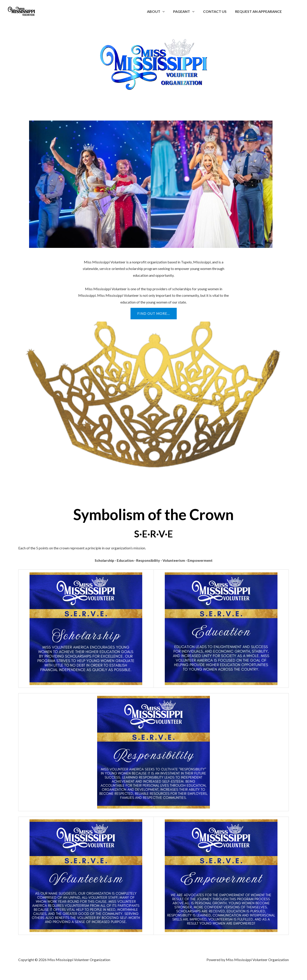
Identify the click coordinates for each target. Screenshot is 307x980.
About (161, 11)
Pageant (187, 11)
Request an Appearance (259, 11)
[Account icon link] (297, 11)
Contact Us (217, 11)
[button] (167, 11)
